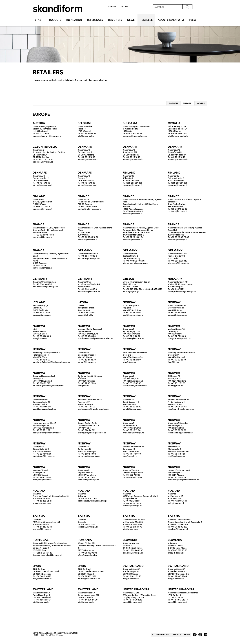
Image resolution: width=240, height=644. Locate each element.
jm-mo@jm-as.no (175, 386)
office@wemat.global (87, 555)
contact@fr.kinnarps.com (89, 209)
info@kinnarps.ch (131, 579)
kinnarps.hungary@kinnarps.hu (47, 136)
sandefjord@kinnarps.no (44, 456)
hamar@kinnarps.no (87, 362)
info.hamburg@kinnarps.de (135, 263)
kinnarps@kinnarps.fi (132, 185)
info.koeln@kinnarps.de (178, 263)
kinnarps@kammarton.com (135, 136)
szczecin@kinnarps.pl (88, 527)
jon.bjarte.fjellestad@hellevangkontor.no (51, 362)
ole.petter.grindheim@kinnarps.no (48, 386)
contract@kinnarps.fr (132, 214)
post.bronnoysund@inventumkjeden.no (95, 339)
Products (54, 20)
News (131, 20)
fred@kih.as (83, 386)
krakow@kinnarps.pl (132, 506)
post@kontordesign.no (133, 315)
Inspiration (74, 20)
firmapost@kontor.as (42, 480)
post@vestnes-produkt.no (179, 339)
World (201, 103)
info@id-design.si (176, 553)
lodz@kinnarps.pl (176, 503)
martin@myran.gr (131, 292)
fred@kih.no (173, 362)
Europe (187, 103)
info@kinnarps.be (86, 136)
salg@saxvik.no (130, 456)
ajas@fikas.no (129, 362)
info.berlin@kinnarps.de (89, 259)
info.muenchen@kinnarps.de (45, 287)
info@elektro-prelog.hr (178, 136)
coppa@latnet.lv (85, 315)
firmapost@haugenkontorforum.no (183, 480)
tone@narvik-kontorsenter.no (181, 409)
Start (39, 20)
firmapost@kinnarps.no (133, 433)
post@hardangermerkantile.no (47, 433)
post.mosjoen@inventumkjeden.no (93, 409)
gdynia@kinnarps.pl (42, 503)
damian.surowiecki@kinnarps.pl (92, 501)
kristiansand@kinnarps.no (135, 386)
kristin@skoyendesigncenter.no (92, 433)
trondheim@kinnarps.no (88, 480)
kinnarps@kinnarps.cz (43, 162)
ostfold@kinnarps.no (132, 409)
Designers (115, 20)
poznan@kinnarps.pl (42, 529)
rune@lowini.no (40, 339)
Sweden (173, 103)
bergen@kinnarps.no (177, 315)
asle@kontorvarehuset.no (44, 409)
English (124, 7)
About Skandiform (171, 20)
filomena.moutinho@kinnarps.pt (47, 555)
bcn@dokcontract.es (42, 579)
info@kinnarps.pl (130, 529)
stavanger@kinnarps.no (89, 456)
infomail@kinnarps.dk (88, 160)
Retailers (146, 20)
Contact (176, 635)
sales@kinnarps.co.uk (133, 602)
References (95, 20)
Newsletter (163, 635)
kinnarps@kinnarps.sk (133, 553)
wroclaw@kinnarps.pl (178, 529)
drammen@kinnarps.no (133, 339)
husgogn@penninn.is (42, 315)
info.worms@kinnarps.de (89, 292)
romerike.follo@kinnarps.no (180, 433)
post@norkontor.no (176, 456)
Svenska (112, 7)
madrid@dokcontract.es (89, 579)
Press (193, 20)
